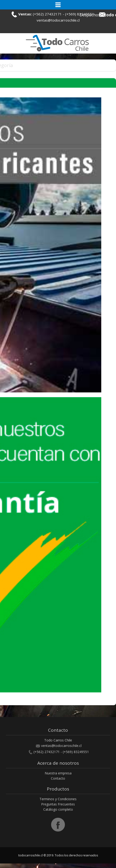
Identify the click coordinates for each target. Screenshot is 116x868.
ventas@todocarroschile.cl (58, 20)
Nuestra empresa (58, 773)
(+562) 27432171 (47, 14)
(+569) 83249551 (76, 752)
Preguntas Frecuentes (58, 804)
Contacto (58, 778)
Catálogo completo (58, 809)
